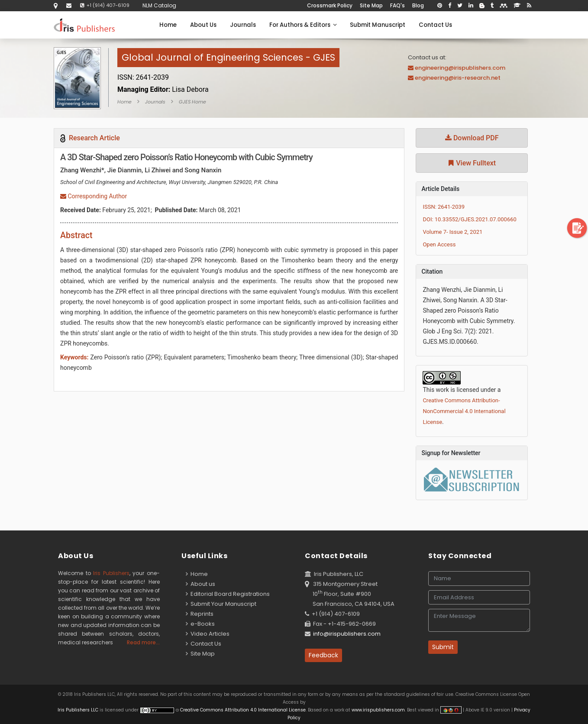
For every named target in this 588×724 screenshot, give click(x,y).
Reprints (200, 614)
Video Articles (208, 634)
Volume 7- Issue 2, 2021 (452, 232)
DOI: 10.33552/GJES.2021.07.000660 (469, 219)
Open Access (439, 244)
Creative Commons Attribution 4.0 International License (243, 710)
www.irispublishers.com (378, 710)
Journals (243, 25)
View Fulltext (472, 163)
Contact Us (435, 25)
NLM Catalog (159, 5)
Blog (418, 5)
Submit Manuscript (378, 25)
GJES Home (192, 102)
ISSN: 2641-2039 (444, 207)
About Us (203, 25)
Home (168, 25)
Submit (443, 647)
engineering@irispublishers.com (460, 68)
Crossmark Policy (330, 5)
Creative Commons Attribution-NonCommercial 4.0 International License (464, 411)
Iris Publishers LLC (79, 710)
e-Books (200, 624)
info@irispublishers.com (347, 634)
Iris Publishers (111, 573)
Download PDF (472, 138)
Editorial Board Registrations (228, 594)
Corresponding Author (94, 196)
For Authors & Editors (303, 25)
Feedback (323, 655)
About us (200, 584)
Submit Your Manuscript (221, 604)
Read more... (143, 642)
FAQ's (397, 5)
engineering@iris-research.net (458, 78)
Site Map (371, 5)
